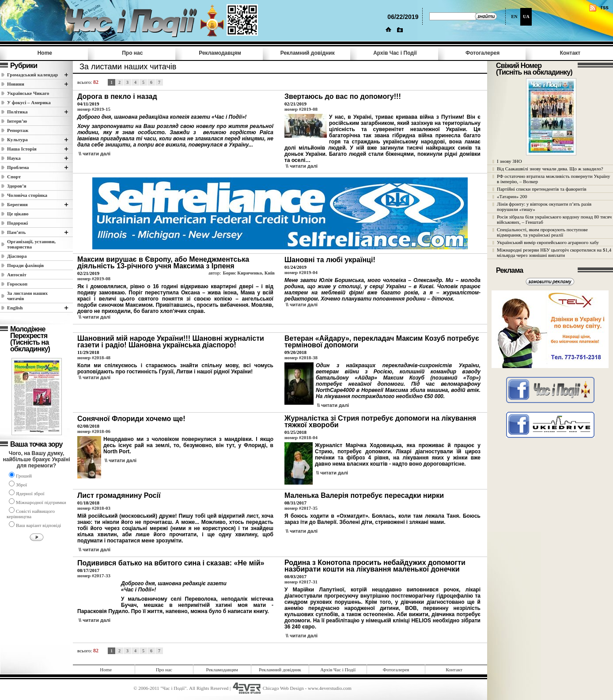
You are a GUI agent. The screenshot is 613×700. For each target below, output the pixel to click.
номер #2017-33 (94, 576)
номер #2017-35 (301, 508)
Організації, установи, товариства (31, 244)
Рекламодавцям (220, 53)
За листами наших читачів (27, 296)
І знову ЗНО (509, 161)
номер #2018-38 (301, 358)
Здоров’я (17, 186)
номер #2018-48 (94, 358)
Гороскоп (17, 284)
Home (45, 53)
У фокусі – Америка (29, 102)
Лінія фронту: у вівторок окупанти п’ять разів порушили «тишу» (544, 207)
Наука (14, 158)
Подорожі (17, 223)
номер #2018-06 (94, 431)
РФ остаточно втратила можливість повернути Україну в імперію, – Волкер (553, 179)
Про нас (132, 53)
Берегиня (17, 204)
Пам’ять (16, 232)
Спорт (14, 177)
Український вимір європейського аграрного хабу (548, 242)
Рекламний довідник (308, 53)
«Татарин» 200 (512, 196)
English (15, 308)
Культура (17, 139)
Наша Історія (22, 149)
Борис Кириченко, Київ (249, 273)
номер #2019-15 (94, 109)
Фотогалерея (482, 53)
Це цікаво (18, 214)
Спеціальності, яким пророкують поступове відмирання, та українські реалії (542, 232)
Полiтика (17, 112)
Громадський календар (32, 75)
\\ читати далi (95, 154)
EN (515, 17)
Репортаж (18, 130)
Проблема (18, 167)
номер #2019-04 (301, 272)
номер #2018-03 (94, 508)
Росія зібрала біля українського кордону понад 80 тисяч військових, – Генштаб (554, 219)
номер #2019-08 (301, 109)
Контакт (570, 53)
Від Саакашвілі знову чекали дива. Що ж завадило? (550, 169)
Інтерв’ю (17, 121)
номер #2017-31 (301, 582)
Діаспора (17, 256)
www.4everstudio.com (330, 688)
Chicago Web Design (283, 688)
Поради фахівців (25, 265)
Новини (16, 84)
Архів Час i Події (395, 53)
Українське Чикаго (28, 93)
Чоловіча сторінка (27, 195)
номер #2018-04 (301, 437)
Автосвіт (17, 275)
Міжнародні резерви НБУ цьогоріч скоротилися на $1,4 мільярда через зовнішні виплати (554, 252)
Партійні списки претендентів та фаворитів (542, 189)
